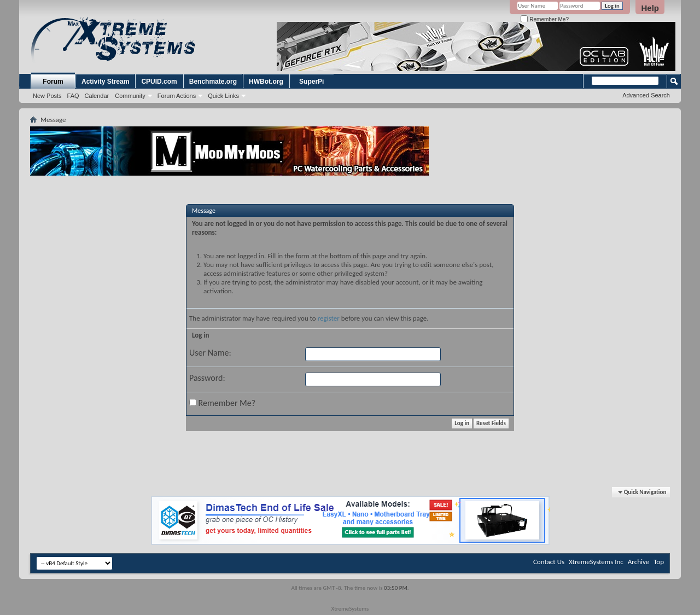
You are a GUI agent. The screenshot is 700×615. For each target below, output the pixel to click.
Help (650, 8)
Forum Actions (177, 96)
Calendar (97, 96)
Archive (638, 562)
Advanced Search (646, 95)
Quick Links (223, 96)
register (329, 318)
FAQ (73, 96)
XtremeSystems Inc (596, 562)
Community (130, 96)
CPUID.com (159, 82)
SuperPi (311, 82)
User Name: (210, 353)
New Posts (47, 96)
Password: (207, 378)
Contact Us (549, 562)
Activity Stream (105, 82)
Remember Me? (544, 19)
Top (659, 562)
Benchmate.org (213, 82)
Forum (53, 82)
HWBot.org (266, 82)
